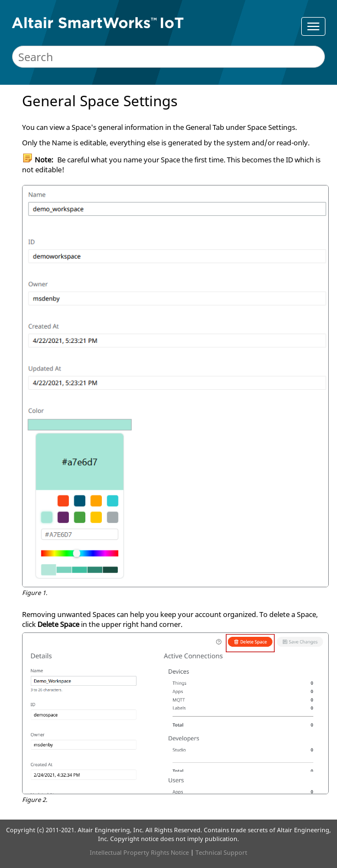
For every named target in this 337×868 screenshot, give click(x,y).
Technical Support (221, 852)
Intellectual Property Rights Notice (139, 852)
